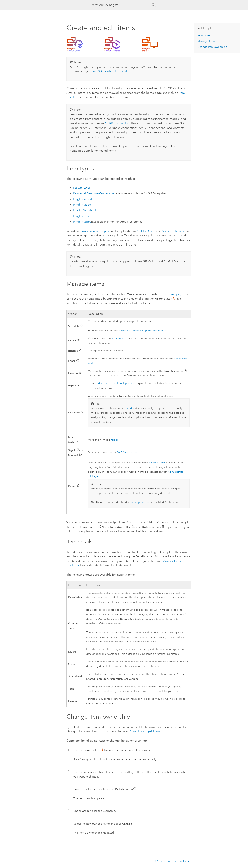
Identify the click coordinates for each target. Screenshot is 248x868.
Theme (83, 216)
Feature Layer (82, 188)
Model (82, 205)
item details (118, 338)
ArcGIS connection (117, 123)
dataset (103, 383)
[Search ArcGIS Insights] (121, 5)
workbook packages (95, 231)
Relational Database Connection (94, 193)
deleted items (157, 463)
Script (82, 222)
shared (128, 408)
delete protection (140, 502)
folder (114, 440)
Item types (204, 35)
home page (175, 294)
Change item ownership (212, 47)
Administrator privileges (145, 731)
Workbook (85, 210)
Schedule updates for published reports (143, 331)
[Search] (154, 5)
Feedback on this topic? (175, 861)
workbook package (124, 383)
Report (83, 199)
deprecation (112, 71)
